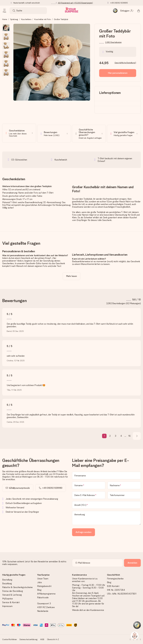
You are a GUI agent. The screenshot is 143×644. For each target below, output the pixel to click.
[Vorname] (89, 484)
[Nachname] (124, 484)
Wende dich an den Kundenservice (88, 610)
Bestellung (7, 580)
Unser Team (43, 579)
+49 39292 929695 (119, 3)
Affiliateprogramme (46, 594)
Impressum (7, 606)
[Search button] (14, 11)
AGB (42, 639)
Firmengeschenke (115, 579)
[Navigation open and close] (4, 11)
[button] (6, 28)
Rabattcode (43, 597)
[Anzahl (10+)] (106, 504)
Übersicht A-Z (53, 639)
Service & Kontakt (11, 602)
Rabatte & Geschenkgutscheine (17, 587)
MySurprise (8, 599)
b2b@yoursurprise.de (19, 487)
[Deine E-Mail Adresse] (89, 494)
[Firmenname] (106, 474)
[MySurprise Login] (127, 11)
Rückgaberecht (44, 586)
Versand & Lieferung (12, 595)
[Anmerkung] (106, 517)
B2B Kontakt (113, 586)
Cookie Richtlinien (9, 639)
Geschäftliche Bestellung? (125, 63)
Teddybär (88, 198)
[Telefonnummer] (124, 494)
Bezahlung (7, 583)
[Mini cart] (139, 11)
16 (129, 435)
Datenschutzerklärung (28, 639)
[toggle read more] (72, 275)
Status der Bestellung (12, 591)
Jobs (40, 582)
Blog (39, 590)
